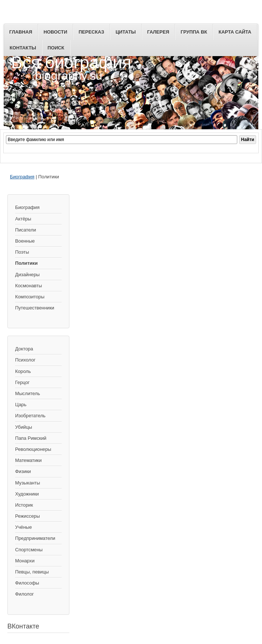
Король (23, 371)
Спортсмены (29, 550)
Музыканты (27, 483)
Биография (22, 177)
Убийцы (24, 427)
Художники (27, 494)
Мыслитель (27, 393)
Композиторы (30, 297)
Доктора (24, 349)
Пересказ (91, 32)
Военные (25, 241)
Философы (27, 583)
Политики (26, 263)
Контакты (23, 48)
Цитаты (126, 32)
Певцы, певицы (32, 572)
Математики (28, 460)
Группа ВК (194, 32)
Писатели (26, 230)
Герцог (22, 382)
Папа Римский (31, 438)
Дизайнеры (27, 275)
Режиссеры (27, 516)
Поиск (56, 48)
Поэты (22, 252)
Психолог (25, 360)
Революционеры (33, 449)
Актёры (23, 219)
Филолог (25, 594)
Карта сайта (235, 32)
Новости (55, 32)
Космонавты (29, 286)
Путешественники (35, 308)
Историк (24, 505)
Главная (21, 32)
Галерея (158, 32)
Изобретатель (30, 416)
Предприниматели (35, 538)
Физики (23, 471)
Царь (21, 405)
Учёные (23, 527)
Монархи (25, 561)
